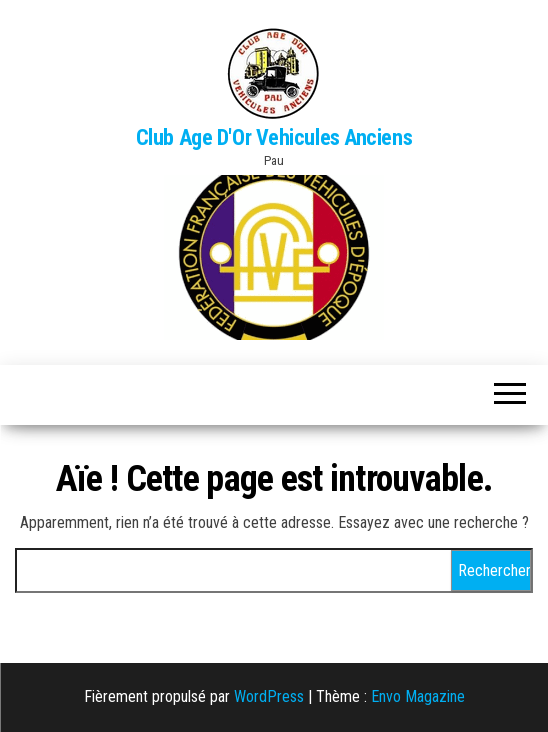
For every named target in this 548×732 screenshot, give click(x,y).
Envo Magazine (418, 696)
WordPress (269, 696)
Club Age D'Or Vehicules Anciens (274, 137)
